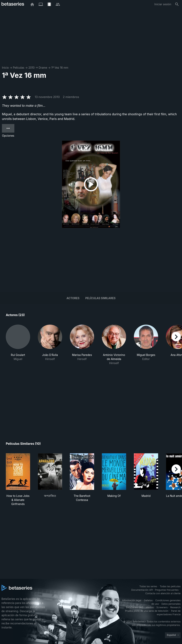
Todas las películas (170, 586)
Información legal (132, 600)
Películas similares (100, 298)
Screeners (162, 607)
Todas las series (148, 586)
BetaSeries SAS (135, 607)
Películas (19, 68)
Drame (43, 68)
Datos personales (171, 604)
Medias (150, 607)
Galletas (148, 600)
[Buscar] (177, 4)
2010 (31, 68)
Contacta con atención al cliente (163, 593)
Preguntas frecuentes (167, 590)
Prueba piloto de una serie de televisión (147, 611)
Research (175, 607)
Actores (73, 298)
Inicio (5, 68)
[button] (18, 347)
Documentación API (142, 590)
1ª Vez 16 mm (60, 68)
